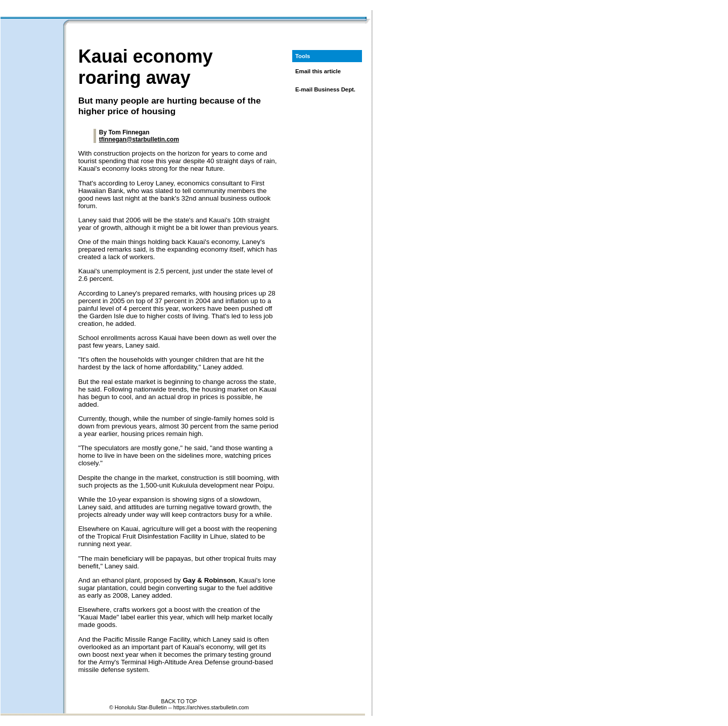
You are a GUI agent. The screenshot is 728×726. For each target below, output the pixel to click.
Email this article (318, 71)
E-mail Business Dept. (325, 89)
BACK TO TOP (179, 701)
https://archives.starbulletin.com (211, 707)
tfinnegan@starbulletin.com (139, 139)
